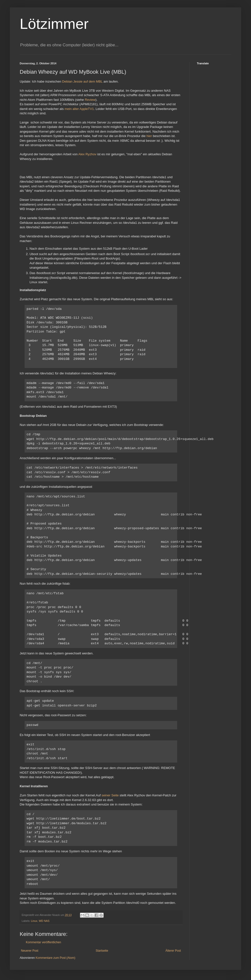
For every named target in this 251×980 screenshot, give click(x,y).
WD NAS (44, 921)
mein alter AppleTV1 (79, 109)
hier (149, 136)
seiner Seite (110, 795)
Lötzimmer (54, 24)
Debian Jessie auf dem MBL (82, 81)
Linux (34, 921)
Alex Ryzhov (87, 154)
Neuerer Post (30, 951)
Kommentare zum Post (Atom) (55, 958)
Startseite (102, 951)
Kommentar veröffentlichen (43, 942)
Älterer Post (173, 951)
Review (90, 100)
